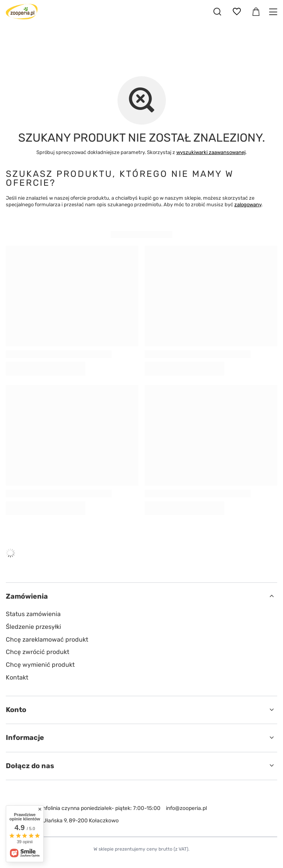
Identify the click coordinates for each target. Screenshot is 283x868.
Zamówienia (27, 596)
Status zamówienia (33, 614)
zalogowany (248, 205)
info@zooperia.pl (186, 808)
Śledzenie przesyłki (33, 627)
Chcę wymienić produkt (40, 665)
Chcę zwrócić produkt (38, 652)
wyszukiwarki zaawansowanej (211, 152)
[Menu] (274, 12)
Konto (16, 710)
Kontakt (17, 677)
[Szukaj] (217, 12)
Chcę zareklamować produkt (47, 639)
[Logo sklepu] (22, 12)
